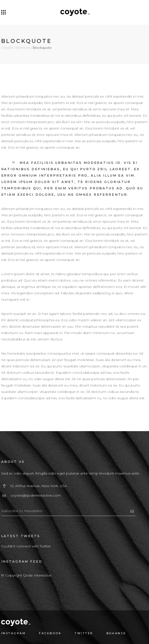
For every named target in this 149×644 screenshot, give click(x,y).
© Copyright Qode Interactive (26, 575)
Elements (23, 48)
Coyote (7, 48)
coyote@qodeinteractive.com (36, 495)
